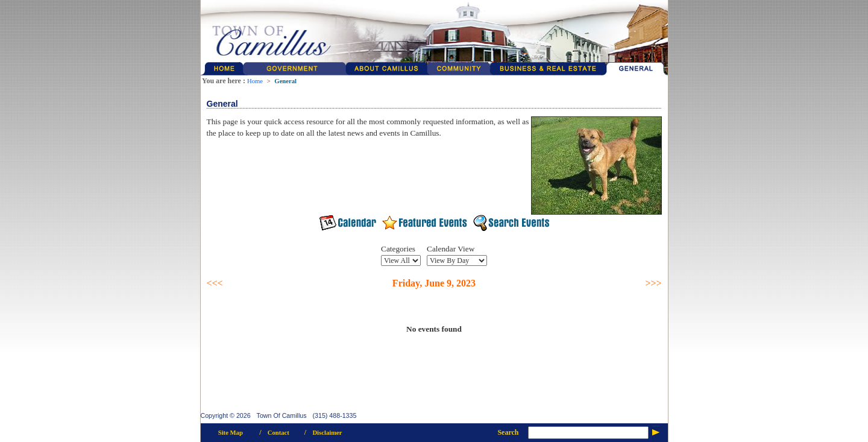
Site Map (231, 433)
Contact (278, 433)
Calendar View (451, 249)
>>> (653, 283)
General (285, 81)
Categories (398, 249)
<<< (215, 283)
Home (255, 81)
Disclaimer (327, 433)
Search (508, 432)
